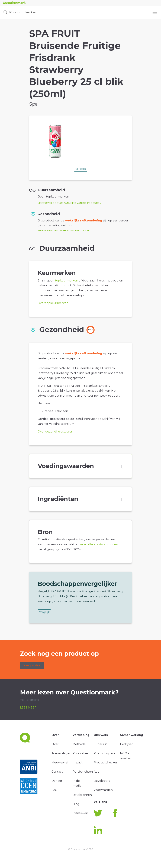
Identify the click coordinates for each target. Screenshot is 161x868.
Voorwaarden (103, 790)
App (97, 772)
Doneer (57, 781)
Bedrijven (127, 744)
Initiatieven (80, 813)
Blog (76, 804)
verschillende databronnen (99, 544)
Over (55, 744)
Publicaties (80, 753)
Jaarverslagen (61, 753)
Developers (102, 781)
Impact (78, 762)
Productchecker (20, 12)
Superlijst (100, 744)
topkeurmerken (67, 281)
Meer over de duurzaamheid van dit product (68, 203)
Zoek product (32, 665)
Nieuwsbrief (60, 762)
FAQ (54, 790)
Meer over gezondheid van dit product (65, 231)
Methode (79, 744)
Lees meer (28, 708)
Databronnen (82, 795)
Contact (57, 772)
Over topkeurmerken (53, 303)
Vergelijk (81, 169)
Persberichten (83, 772)
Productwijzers (104, 753)
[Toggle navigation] (155, 12)
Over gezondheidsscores (55, 432)
